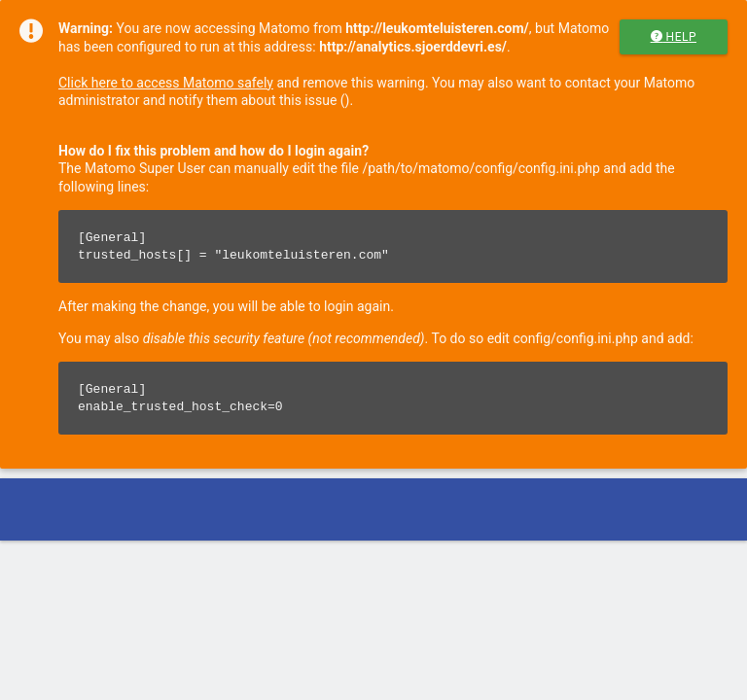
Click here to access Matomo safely (166, 83)
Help (674, 37)
